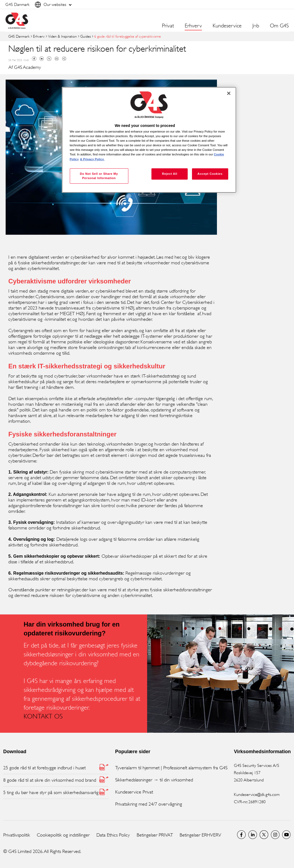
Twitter (49, 59)
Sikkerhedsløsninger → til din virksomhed (154, 780)
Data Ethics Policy (113, 835)
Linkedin (42, 59)
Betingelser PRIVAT (155, 835)
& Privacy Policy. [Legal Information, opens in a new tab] (92, 159)
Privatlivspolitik (17, 835)
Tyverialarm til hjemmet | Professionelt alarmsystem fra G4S (171, 768)
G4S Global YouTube (286, 835)
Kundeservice (227, 26)
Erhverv (39, 36)
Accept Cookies (210, 174)
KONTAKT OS (43, 716)
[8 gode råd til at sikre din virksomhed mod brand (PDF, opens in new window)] (56, 780)
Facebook (34, 59)
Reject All (170, 174)
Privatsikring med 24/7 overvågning (149, 804)
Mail (57, 59)
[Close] (229, 93)
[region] (149, 140)
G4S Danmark (19, 36)
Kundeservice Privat (134, 792)
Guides (86, 36)
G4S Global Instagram (275, 835)
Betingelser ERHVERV (200, 835)
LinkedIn (253, 835)
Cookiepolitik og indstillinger (63, 835)
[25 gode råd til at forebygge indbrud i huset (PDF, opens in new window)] (56, 768)
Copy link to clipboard (64, 59)
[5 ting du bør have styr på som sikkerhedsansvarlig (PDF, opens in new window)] (56, 793)
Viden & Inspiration (62, 36)
